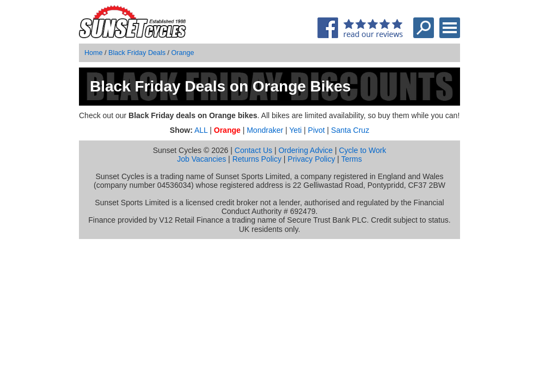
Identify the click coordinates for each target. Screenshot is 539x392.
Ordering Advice (305, 150)
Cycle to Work (362, 150)
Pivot (317, 130)
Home (94, 53)
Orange (183, 53)
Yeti (295, 130)
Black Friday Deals (137, 53)
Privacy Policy (311, 159)
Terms (352, 159)
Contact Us (253, 150)
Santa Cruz (350, 130)
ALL (201, 130)
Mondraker (265, 130)
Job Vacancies (201, 159)
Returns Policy (257, 159)
